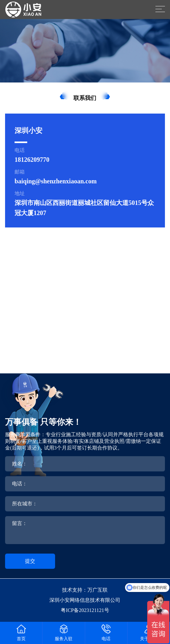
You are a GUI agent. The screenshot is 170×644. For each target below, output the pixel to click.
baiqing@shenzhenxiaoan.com (56, 181)
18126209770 (32, 160)
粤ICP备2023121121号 (85, 610)
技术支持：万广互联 (85, 590)
